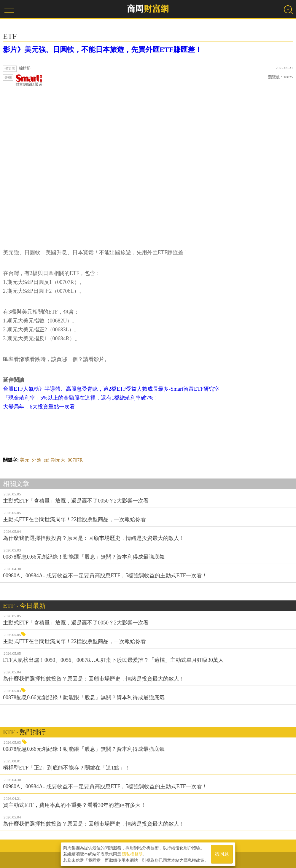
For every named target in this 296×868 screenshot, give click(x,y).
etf (46, 460)
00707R (75, 460)
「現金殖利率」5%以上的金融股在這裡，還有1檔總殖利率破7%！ (81, 398)
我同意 (222, 854)
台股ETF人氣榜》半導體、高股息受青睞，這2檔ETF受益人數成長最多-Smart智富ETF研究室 (111, 389)
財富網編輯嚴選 (29, 81)
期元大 (58, 460)
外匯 (36, 460)
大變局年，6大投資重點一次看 (39, 407)
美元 (25, 460)
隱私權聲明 (132, 853)
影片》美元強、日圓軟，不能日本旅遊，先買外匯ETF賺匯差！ (102, 50)
